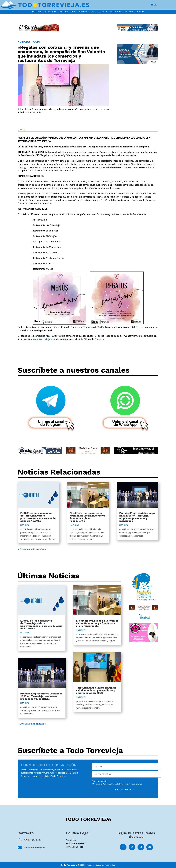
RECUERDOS (116, 12)
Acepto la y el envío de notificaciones (117, 784)
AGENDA (129, 12)
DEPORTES (84, 12)
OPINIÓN (140, 12)
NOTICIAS (37, 12)
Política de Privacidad (111, 784)
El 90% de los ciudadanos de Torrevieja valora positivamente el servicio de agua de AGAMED (38, 517)
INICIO (154, 5)
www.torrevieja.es (43, 339)
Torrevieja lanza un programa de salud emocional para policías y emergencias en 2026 (96, 690)
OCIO (73, 12)
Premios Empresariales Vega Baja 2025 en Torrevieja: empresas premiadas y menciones (137, 517)
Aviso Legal (71, 840)
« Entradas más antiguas (32, 549)
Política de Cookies (75, 847)
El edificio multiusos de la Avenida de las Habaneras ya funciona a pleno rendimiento (88, 517)
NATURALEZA (98, 12)
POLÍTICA (49, 12)
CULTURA (63, 12)
